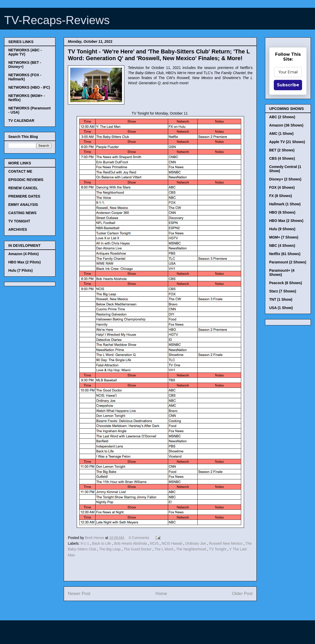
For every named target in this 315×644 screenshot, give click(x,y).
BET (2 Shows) (282, 150)
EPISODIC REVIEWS (26, 180)
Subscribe (288, 85)
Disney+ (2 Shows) (285, 179)
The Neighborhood (192, 549)
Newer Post (79, 594)
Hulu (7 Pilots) (20, 270)
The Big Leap (110, 549)
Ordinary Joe (196, 543)
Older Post (242, 594)
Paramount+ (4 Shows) (282, 272)
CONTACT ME (20, 171)
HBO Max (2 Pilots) (24, 262)
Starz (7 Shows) (283, 291)
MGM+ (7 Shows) (284, 237)
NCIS (155, 543)
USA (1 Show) (281, 308)
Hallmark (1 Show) (285, 204)
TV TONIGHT (19, 221)
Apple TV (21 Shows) (287, 142)
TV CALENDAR (21, 121)
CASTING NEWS (22, 213)
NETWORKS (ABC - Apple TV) (25, 52)
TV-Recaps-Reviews (57, 20)
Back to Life (102, 543)
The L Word (164, 549)
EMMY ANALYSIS (23, 205)
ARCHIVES (18, 229)
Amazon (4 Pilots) (23, 254)
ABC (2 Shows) (282, 117)
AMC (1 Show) (281, 134)
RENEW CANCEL (23, 188)
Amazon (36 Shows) (286, 125)
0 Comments (139, 538)
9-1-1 (85, 543)
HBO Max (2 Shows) (286, 221)
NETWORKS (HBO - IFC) (29, 87)
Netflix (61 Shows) (285, 254)
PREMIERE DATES (24, 196)
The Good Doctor (138, 549)
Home (161, 594)
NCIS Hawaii (172, 543)
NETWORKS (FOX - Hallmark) (25, 77)
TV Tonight (218, 549)
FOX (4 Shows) (282, 187)
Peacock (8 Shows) (286, 283)
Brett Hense (95, 538)
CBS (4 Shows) (282, 158)
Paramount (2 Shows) (288, 262)
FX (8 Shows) (281, 196)
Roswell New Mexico (226, 543)
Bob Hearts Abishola (131, 543)
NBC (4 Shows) (282, 246)
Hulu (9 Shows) (282, 229)
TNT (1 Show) (281, 299)
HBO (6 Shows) (282, 212)
